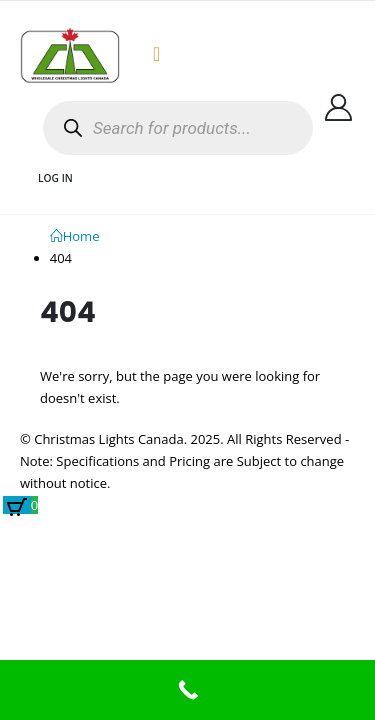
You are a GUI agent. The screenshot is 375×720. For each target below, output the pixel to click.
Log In (55, 178)
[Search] (72, 128)
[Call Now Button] (187, 690)
